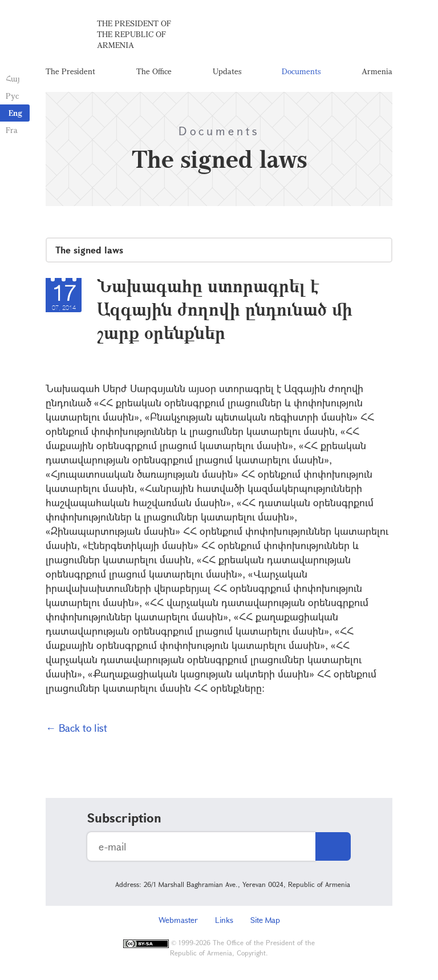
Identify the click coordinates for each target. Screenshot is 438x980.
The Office (154, 71)
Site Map (265, 920)
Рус (12, 96)
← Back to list (76, 728)
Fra (12, 130)
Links (224, 920)
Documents (301, 71)
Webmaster (178, 920)
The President (70, 71)
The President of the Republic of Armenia (134, 34)
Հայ (13, 78)
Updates (227, 71)
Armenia (377, 71)
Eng (15, 113)
